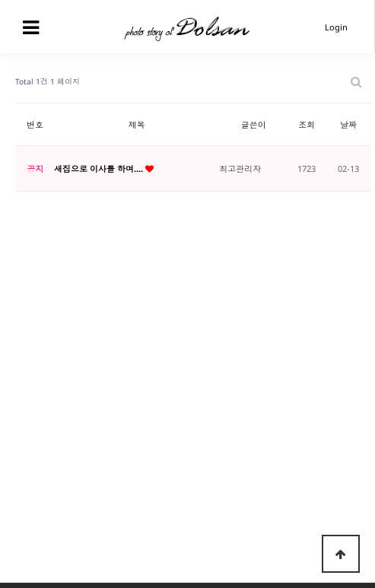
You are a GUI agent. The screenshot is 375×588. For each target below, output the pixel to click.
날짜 (348, 124)
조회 (307, 124)
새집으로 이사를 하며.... (100, 168)
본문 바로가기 (0, 0)
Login (336, 27)
